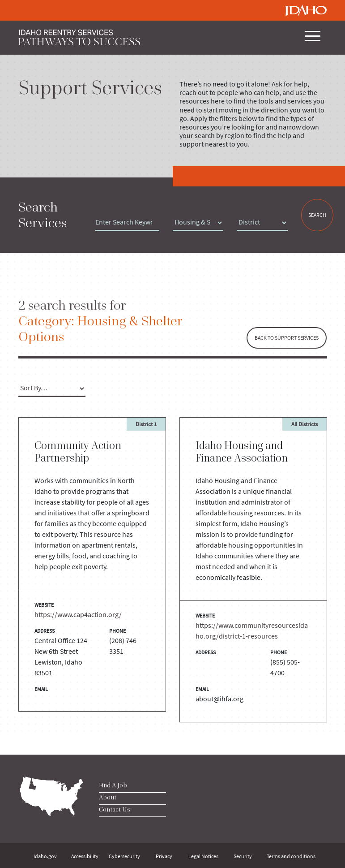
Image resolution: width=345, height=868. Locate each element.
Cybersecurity (124, 856)
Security (243, 856)
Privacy (164, 856)
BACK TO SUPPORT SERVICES (287, 338)
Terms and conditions (291, 856)
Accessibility (85, 856)
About (108, 797)
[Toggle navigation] (311, 38)
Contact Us (114, 809)
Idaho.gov (45, 856)
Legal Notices (203, 856)
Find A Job (113, 785)
